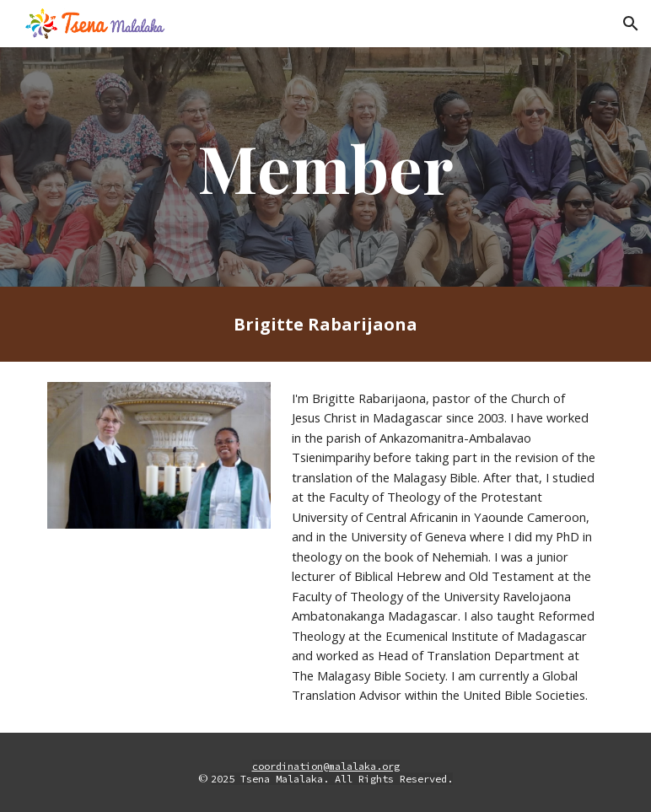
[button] (631, 24)
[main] (325, 167)
